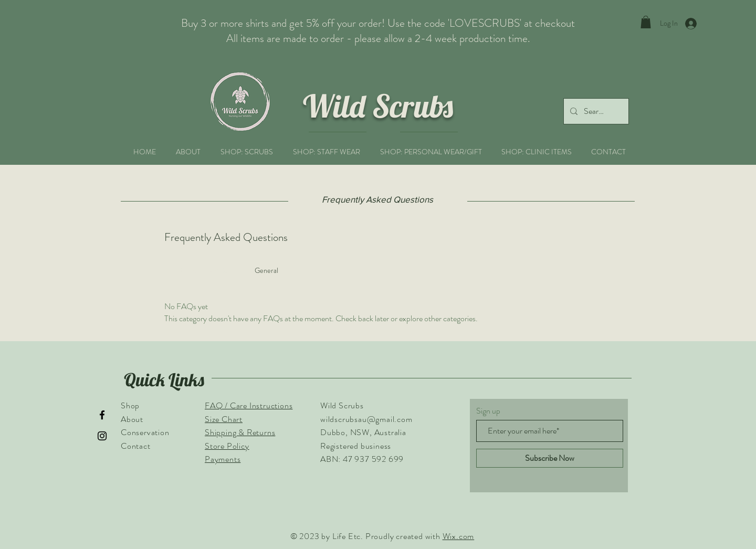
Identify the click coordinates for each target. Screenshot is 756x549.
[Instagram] (102, 436)
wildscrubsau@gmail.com (366, 419)
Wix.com (459, 536)
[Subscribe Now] (550, 458)
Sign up (488, 411)
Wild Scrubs (378, 106)
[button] (646, 22)
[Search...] (595, 111)
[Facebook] (102, 415)
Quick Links (164, 380)
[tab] (203, 270)
